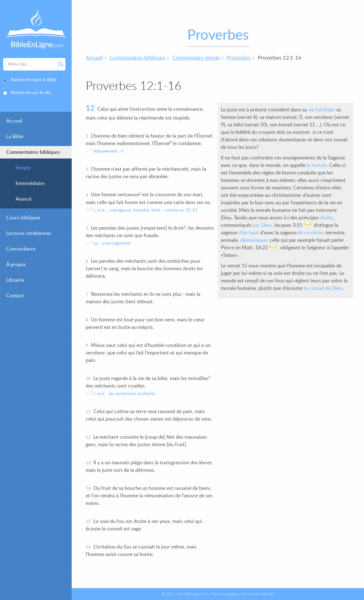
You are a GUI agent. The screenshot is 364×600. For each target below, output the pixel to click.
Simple (23, 168)
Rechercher (61, 64)
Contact (15, 296)
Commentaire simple (196, 58)
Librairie (15, 280)
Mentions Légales (225, 594)
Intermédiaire (30, 183)
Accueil (14, 121)
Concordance (21, 249)
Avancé (24, 199)
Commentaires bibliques (33, 152)
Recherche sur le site (31, 93)
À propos (16, 265)
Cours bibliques (23, 218)
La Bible (15, 137)
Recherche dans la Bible (34, 80)
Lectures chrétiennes (29, 233)
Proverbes (239, 58)
